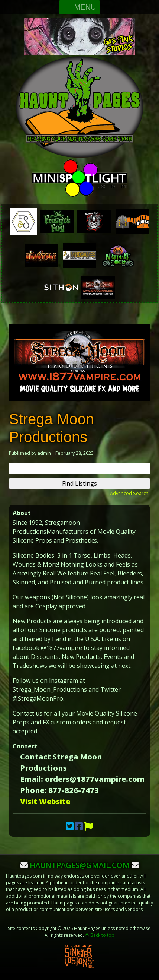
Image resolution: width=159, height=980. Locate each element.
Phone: (33, 790)
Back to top (100, 935)
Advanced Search (129, 493)
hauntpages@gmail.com (80, 865)
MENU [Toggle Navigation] (80, 7)
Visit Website (45, 801)
